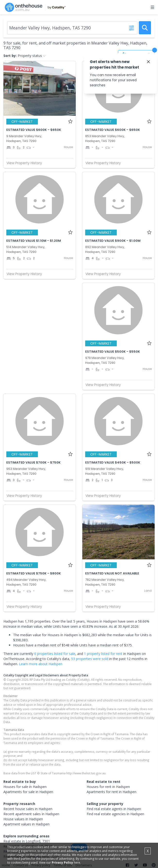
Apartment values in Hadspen (26, 824)
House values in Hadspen (23, 819)
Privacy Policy (62, 863)
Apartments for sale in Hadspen (28, 792)
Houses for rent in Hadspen (108, 787)
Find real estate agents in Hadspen (114, 809)
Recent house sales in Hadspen (28, 809)
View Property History (26, 163)
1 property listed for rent (103, 654)
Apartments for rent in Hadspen (112, 792)
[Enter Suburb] (72, 28)
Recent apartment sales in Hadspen (31, 814)
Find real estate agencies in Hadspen (115, 814)
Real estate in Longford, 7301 (27, 841)
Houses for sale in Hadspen (25, 787)
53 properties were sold (90, 659)
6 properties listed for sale (55, 654)
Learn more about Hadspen (41, 664)
